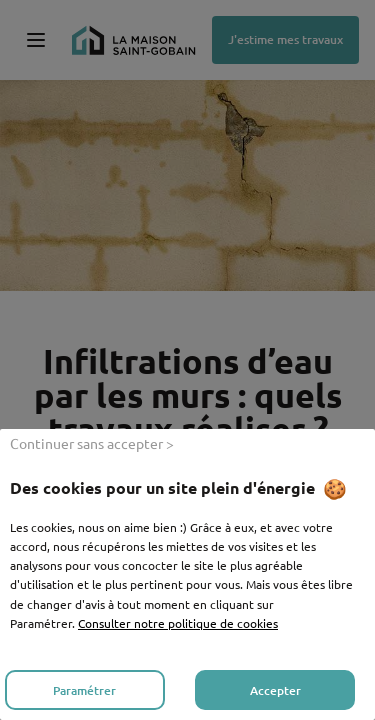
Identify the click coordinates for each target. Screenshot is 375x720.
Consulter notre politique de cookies (178, 623)
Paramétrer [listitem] (84, 690)
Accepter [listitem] (275, 690)
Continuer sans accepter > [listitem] (92, 443)
